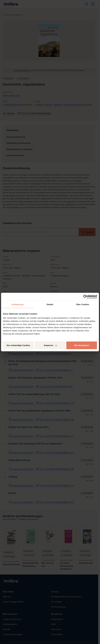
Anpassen (50, 345)
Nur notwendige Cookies (18, 345)
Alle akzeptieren (82, 345)
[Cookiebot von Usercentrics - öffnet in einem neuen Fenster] (85, 297)
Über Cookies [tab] (83, 304)
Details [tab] (50, 304)
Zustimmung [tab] (17, 304)
